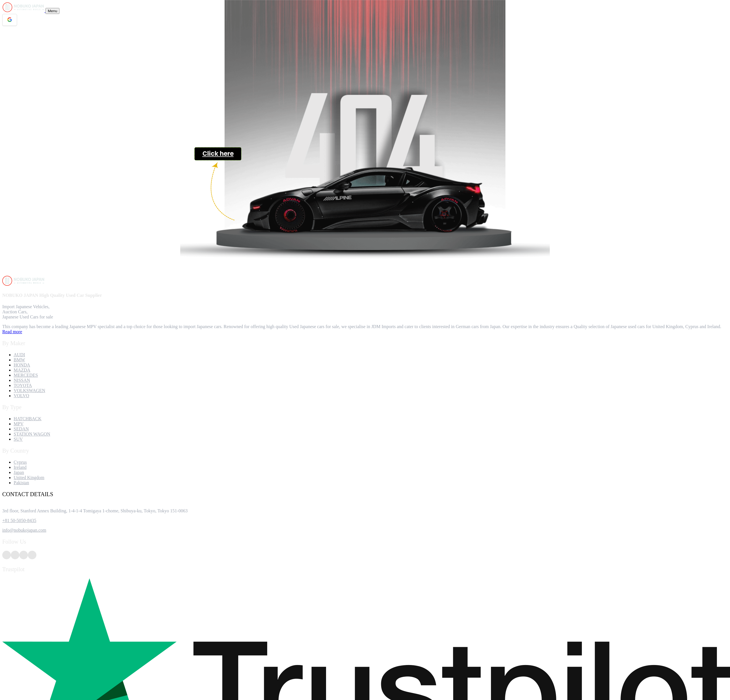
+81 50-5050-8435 (19, 520)
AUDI (19, 355)
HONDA (22, 365)
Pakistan (21, 483)
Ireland (20, 467)
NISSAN (22, 380)
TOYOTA (23, 385)
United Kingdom (29, 478)
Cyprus (20, 462)
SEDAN (21, 429)
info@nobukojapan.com (24, 530)
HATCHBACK (28, 419)
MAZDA (22, 370)
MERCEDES (26, 375)
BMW (19, 360)
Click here (218, 154)
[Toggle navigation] (52, 11)
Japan (19, 472)
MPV (19, 424)
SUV (18, 439)
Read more (12, 332)
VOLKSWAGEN (29, 391)
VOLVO (21, 396)
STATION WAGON (32, 434)
